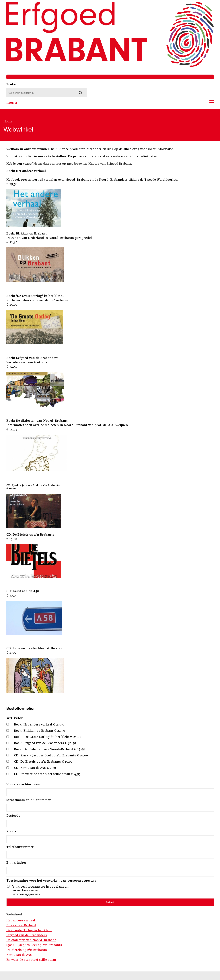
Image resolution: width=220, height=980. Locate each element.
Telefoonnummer (20, 847)
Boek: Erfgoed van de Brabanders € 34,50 (45, 743)
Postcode (13, 816)
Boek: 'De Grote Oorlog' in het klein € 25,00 (48, 737)
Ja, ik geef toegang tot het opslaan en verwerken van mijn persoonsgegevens (40, 890)
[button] (212, 102)
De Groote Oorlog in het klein (29, 930)
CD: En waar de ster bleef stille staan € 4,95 (47, 774)
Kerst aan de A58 (19, 955)
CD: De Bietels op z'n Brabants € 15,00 (43, 762)
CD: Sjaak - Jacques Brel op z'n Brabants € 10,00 (51, 755)
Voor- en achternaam (23, 784)
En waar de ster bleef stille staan (31, 960)
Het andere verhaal (21, 920)
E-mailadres (16, 863)
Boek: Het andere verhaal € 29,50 (39, 724)
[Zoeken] (81, 93)
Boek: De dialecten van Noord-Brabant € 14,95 (49, 749)
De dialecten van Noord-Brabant (31, 940)
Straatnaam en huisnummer (29, 800)
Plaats (11, 831)
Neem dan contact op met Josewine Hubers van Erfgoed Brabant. (83, 164)
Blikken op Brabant (21, 925)
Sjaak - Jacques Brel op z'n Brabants (34, 945)
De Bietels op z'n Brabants (27, 950)
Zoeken (12, 84)
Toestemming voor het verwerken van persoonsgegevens (51, 881)
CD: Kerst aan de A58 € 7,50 (35, 768)
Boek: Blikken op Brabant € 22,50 (40, 731)
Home (8, 121)
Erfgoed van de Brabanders (27, 935)
